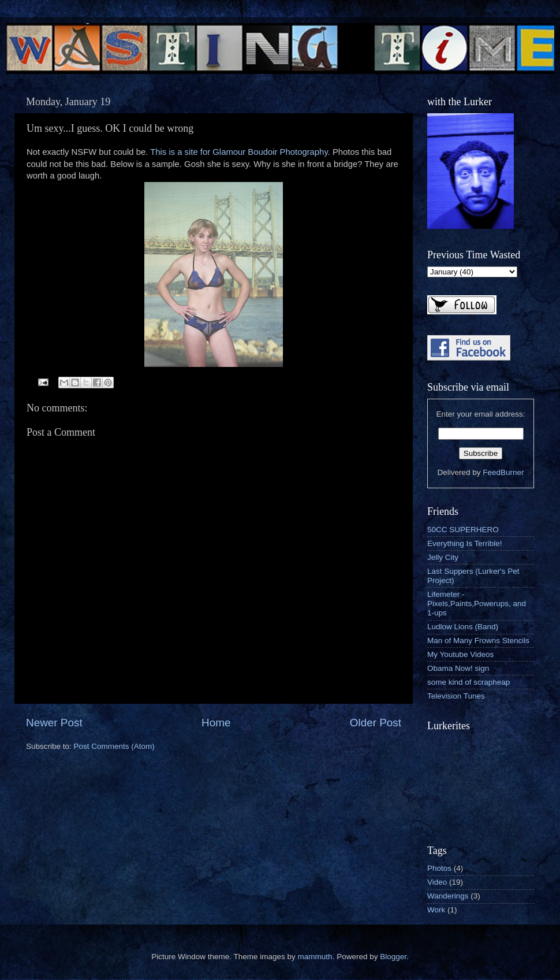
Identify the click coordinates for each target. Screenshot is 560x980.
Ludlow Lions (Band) (463, 627)
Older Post (376, 723)
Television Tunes (456, 696)
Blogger (393, 957)
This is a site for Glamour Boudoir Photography (239, 152)
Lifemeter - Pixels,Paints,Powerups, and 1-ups (477, 604)
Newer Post (54, 723)
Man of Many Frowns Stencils (478, 641)
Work (436, 910)
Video (437, 882)
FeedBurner (503, 472)
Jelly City (443, 557)
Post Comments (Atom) (114, 746)
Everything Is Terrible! (465, 543)
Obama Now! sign (458, 668)
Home (216, 723)
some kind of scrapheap (468, 682)
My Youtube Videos (460, 654)
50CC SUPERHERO (463, 530)
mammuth (315, 957)
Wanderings (448, 896)
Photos (439, 868)
